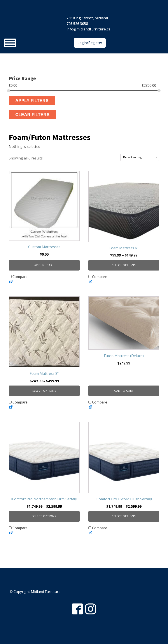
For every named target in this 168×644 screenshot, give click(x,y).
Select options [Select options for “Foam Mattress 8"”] (44, 391)
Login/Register (90, 43)
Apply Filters (32, 101)
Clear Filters (32, 115)
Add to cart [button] (44, 265)
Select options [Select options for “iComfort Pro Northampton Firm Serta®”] (44, 516)
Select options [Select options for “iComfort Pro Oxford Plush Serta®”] (124, 516)
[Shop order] (140, 157)
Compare (18, 277)
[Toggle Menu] (10, 43)
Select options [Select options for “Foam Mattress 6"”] (124, 265)
